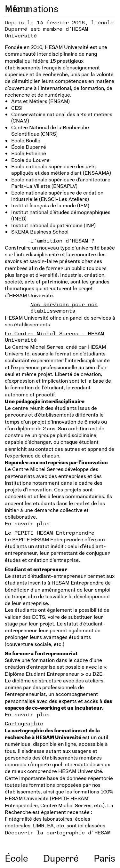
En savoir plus (27, 523)
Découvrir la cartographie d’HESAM (58, 832)
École (16, 858)
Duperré (61, 858)
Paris (104, 858)
